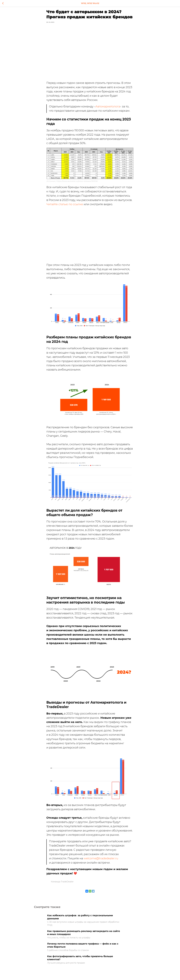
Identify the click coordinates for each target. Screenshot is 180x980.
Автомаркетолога (108, 108)
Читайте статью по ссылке (65, 206)
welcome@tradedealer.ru (101, 860)
